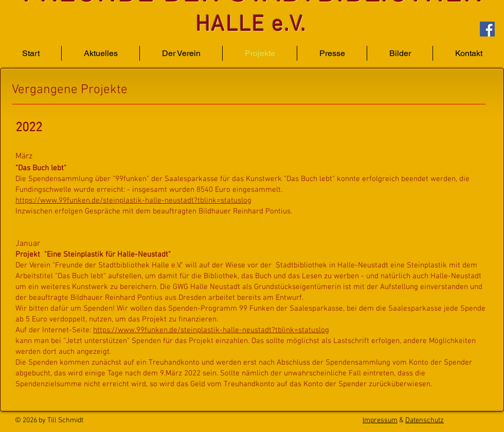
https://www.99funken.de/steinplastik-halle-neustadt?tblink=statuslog (133, 201)
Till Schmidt (65, 420)
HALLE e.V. (251, 25)
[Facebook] (487, 29)
